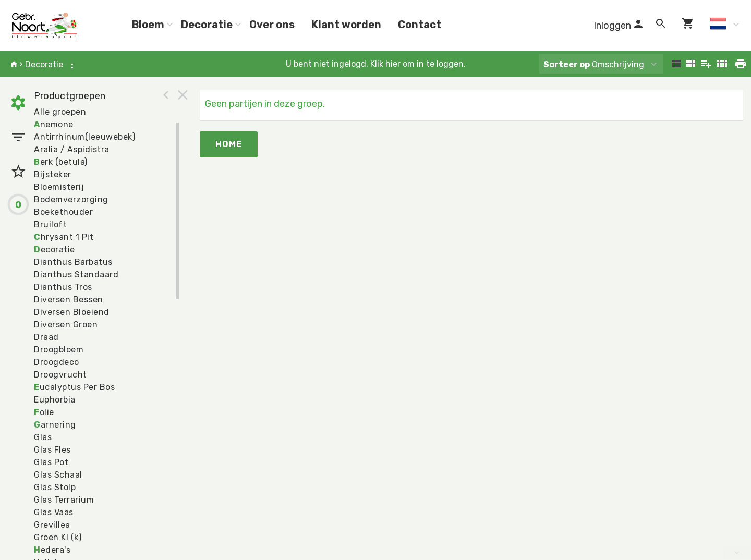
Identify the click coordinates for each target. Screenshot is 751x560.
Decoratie (207, 25)
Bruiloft (50, 224)
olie (44, 412)
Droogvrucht (60, 375)
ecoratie (54, 249)
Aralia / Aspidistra (72, 149)
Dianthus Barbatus (73, 262)
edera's (52, 550)
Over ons (272, 25)
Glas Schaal (58, 475)
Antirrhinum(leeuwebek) (84, 137)
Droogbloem (59, 350)
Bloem (148, 25)
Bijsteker (53, 174)
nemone (54, 124)
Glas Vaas (54, 512)
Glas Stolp (55, 487)
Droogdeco (57, 362)
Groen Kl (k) (58, 537)
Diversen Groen (66, 325)
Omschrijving (594, 64)
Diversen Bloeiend (72, 312)
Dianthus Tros (63, 287)
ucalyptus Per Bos (74, 387)
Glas (43, 437)
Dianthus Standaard (76, 275)
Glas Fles (52, 450)
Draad (46, 337)
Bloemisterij (59, 187)
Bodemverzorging (71, 199)
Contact (420, 25)
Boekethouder (63, 212)
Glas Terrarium (64, 500)
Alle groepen (60, 112)
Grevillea (52, 525)
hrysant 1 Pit (64, 237)
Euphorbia (55, 400)
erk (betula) (61, 162)
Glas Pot (51, 462)
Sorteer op (567, 64)
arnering (55, 425)
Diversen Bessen (69, 300)
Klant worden (346, 25)
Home (229, 144)
